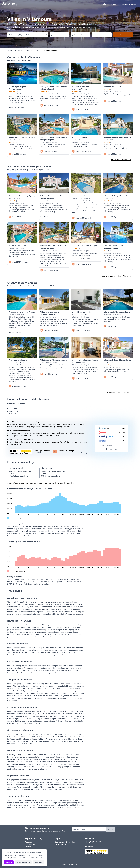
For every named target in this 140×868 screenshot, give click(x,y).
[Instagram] (100, 842)
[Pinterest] (96, 842)
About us (28, 842)
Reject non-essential (23, 862)
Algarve (27, 50)
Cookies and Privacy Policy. (32, 858)
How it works (30, 844)
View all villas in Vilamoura (122, 160)
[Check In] (59, 35)
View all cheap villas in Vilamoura (119, 392)
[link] (22, 74)
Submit (111, 829)
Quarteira (37, 50)
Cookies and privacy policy (65, 842)
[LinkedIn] (93, 842)
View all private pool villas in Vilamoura (117, 276)
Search (123, 35)
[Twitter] (90, 842)
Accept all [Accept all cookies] (9, 862)
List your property (129, 4)
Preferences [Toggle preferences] (38, 862)
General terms (60, 844)
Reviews (28, 847)
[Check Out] (81, 35)
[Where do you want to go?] (28, 35)
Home (10, 50)
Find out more (112, 449)
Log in (113, 4)
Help (104, 4)
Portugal (18, 50)
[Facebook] (86, 842)
